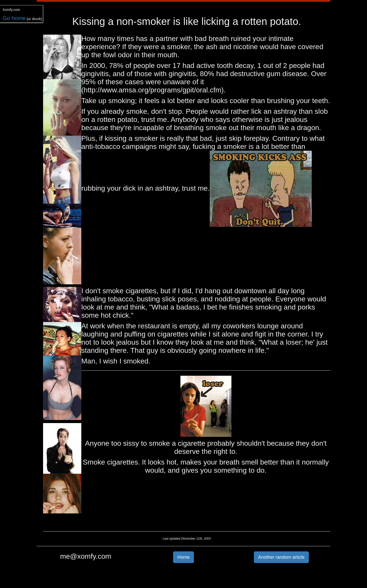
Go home (14, 18)
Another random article (281, 557)
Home (183, 557)
